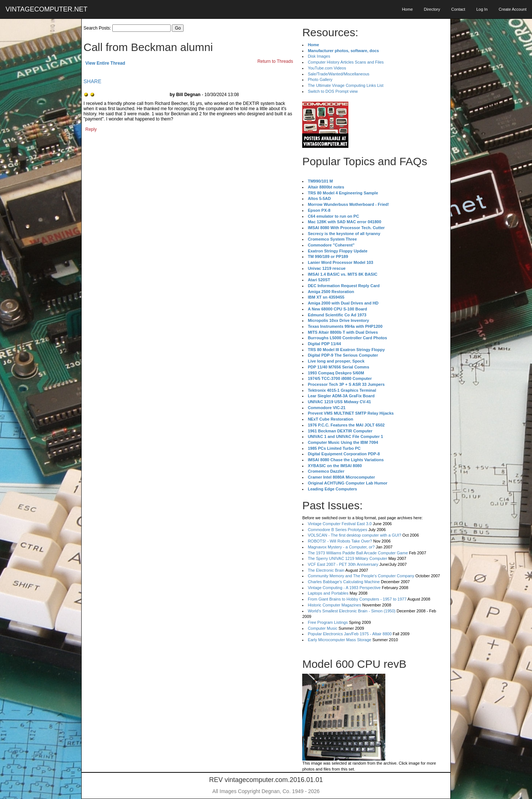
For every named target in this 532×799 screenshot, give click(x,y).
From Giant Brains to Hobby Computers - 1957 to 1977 (357, 599)
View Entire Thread (105, 63)
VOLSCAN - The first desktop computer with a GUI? (354, 535)
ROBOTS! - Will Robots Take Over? (340, 541)
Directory (432, 9)
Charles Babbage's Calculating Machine (344, 582)
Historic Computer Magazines (334, 605)
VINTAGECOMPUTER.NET (47, 9)
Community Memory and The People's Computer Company (361, 576)
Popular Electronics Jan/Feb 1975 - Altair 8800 (350, 634)
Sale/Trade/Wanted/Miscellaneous (339, 74)
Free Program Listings (328, 622)
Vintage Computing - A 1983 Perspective (344, 588)
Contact (458, 9)
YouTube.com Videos (327, 68)
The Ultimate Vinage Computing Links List (346, 85)
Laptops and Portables (328, 593)
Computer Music (323, 628)
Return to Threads (275, 61)
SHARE (92, 81)
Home (407, 9)
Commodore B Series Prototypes (337, 530)
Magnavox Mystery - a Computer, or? (341, 547)
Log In (482, 9)
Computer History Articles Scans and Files (346, 62)
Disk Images (319, 56)
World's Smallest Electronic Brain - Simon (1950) (352, 611)
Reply (91, 129)
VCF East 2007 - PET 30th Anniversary (343, 564)
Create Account (513, 9)
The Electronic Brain (326, 570)
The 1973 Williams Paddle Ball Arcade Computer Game (358, 553)
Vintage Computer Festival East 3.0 (340, 524)
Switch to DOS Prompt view (333, 91)
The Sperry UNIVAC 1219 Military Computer (347, 558)
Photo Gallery (320, 79)
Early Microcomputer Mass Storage (340, 640)
